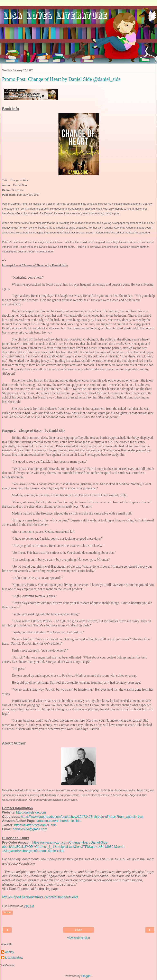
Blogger (86, 976)
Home (78, 930)
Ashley (10, 952)
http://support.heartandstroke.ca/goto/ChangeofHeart (40, 897)
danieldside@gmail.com (30, 829)
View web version (78, 938)
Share (7, 913)
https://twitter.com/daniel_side (36, 825)
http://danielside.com (31, 812)
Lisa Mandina (14, 958)
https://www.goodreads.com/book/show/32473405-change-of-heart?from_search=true (82, 817)
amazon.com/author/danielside (58, 821)
